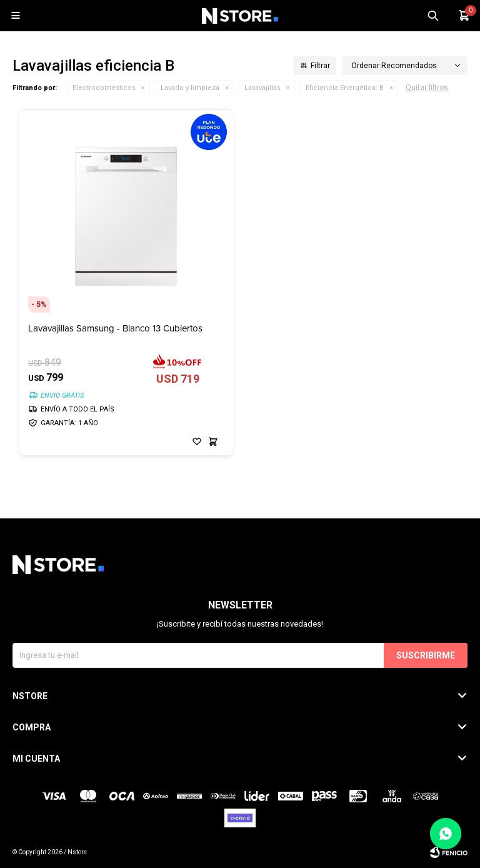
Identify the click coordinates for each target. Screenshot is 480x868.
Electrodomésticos (104, 88)
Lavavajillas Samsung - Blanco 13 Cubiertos (115, 329)
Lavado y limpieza (190, 88)
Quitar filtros (427, 88)
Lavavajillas (262, 88)
